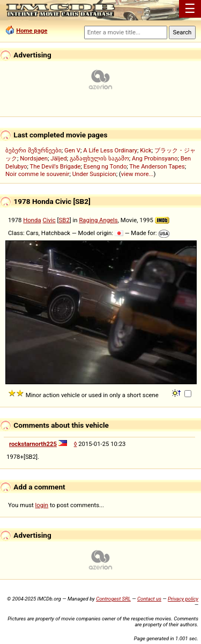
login (42, 505)
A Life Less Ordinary (110, 150)
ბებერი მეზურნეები (33, 150)
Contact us (149, 599)
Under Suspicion (94, 174)
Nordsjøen (34, 158)
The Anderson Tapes (157, 166)
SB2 (64, 220)
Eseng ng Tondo (105, 166)
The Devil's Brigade (55, 166)
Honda (32, 220)
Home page (32, 31)
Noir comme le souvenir (37, 174)
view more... (137, 174)
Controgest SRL (113, 599)
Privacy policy (183, 599)
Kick (146, 150)
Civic (49, 220)
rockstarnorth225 (33, 444)
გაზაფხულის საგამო (99, 158)
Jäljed (58, 158)
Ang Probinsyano (155, 158)
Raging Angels (98, 220)
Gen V (72, 150)
